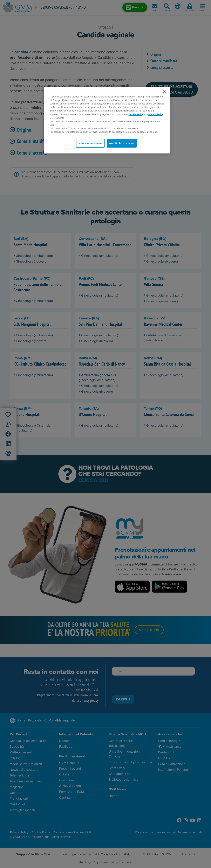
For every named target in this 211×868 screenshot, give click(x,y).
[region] (107, 120)
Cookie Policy (136, 114)
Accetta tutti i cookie (122, 143)
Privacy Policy (156, 114)
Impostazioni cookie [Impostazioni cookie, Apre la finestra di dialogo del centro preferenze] (90, 143)
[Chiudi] (164, 92)
